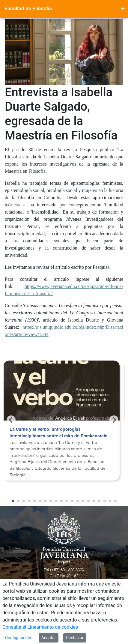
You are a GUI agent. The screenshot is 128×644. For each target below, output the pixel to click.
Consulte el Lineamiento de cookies (40, 627)
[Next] (114, 420)
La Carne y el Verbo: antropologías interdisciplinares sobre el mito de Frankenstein (59, 433)
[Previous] (11, 420)
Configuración (18, 638)
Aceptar (49, 638)
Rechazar (75, 638)
